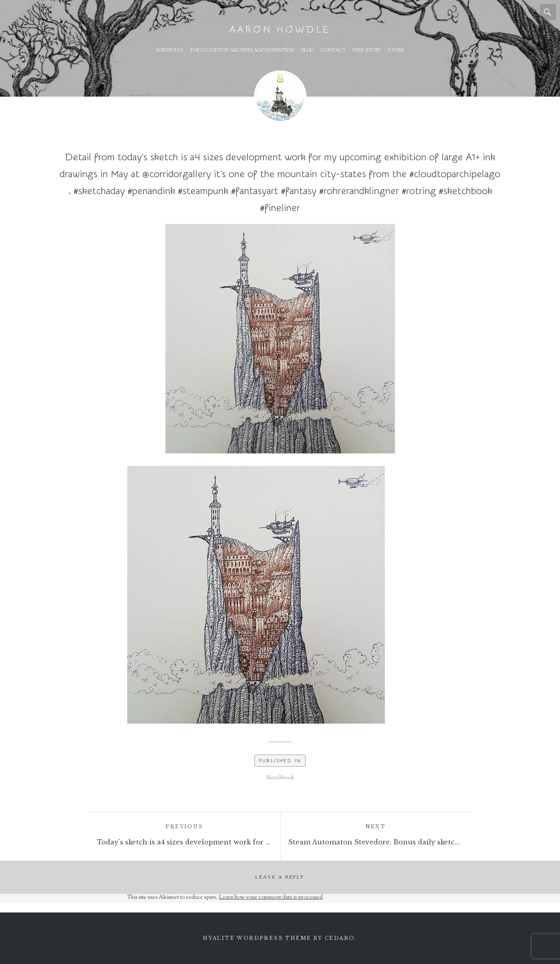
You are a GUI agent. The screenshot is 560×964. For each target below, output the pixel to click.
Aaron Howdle (280, 30)
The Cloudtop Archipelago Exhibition (242, 50)
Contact (333, 50)
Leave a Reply (280, 877)
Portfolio (169, 50)
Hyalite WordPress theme (257, 938)
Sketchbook (280, 778)
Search (548, 12)
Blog (308, 50)
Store (396, 50)
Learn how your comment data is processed (271, 898)
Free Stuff (367, 50)
